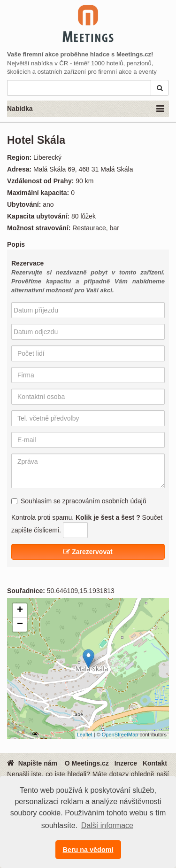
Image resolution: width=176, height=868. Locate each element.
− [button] (20, 625)
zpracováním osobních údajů (104, 501)
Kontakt (155, 763)
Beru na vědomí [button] (88, 850)
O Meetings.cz (87, 763)
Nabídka (86, 109)
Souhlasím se (79, 501)
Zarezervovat (88, 552)
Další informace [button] (107, 825)
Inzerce (126, 763)
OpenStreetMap (120, 735)
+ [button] (20, 610)
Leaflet (85, 735)
